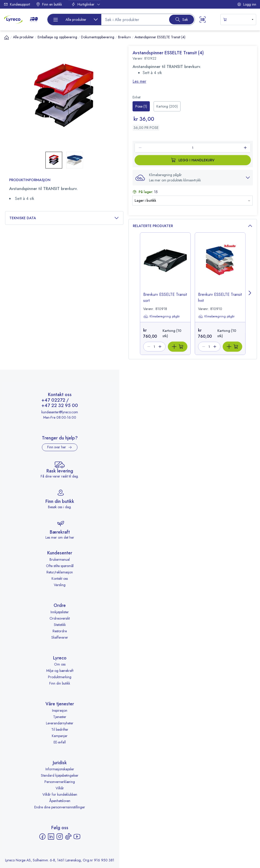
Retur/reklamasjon (60, 572)
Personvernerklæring (60, 782)
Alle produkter (23, 37)
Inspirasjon (60, 710)
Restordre (60, 631)
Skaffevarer (60, 637)
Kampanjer (60, 736)
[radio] (141, 106)
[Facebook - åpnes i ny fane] (42, 837)
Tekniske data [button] (64, 218)
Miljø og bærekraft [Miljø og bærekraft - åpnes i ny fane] (60, 671)
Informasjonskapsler (60, 769)
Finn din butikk (60, 683)
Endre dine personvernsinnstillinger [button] (60, 807)
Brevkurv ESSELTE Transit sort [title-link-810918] (165, 297)
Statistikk (60, 625)
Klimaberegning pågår (161, 316)
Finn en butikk (49, 4)
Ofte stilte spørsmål (60, 566)
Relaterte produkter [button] (193, 226)
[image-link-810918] (165, 267)
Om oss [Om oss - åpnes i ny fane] (60, 664)
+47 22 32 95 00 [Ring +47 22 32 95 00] (60, 406)
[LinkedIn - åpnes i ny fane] (51, 837)
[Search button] (182, 20)
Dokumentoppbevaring (98, 37)
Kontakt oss (60, 578)
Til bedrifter (60, 729)
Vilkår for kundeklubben (60, 794)
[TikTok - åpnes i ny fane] (68, 837)
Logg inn (247, 4)
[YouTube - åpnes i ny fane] (77, 837)
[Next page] (250, 294)
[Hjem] (7, 37)
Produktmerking (60, 677)
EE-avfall (60, 742)
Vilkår (60, 788)
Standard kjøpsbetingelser (60, 775)
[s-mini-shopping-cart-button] (238, 20)
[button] (193, 178)
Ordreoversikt (60, 618)
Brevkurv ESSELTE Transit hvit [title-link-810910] (220, 297)
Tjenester (60, 717)
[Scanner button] (203, 20)
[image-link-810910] (220, 267)
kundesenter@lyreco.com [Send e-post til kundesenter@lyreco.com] (60, 412)
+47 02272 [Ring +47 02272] (53, 400)
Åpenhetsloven (60, 801)
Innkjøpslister (60, 612)
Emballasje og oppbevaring (57, 37)
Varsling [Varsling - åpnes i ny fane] (60, 585)
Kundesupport (17, 4)
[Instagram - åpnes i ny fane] (60, 837)
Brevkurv (124, 37)
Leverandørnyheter (60, 723)
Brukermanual (60, 559)
